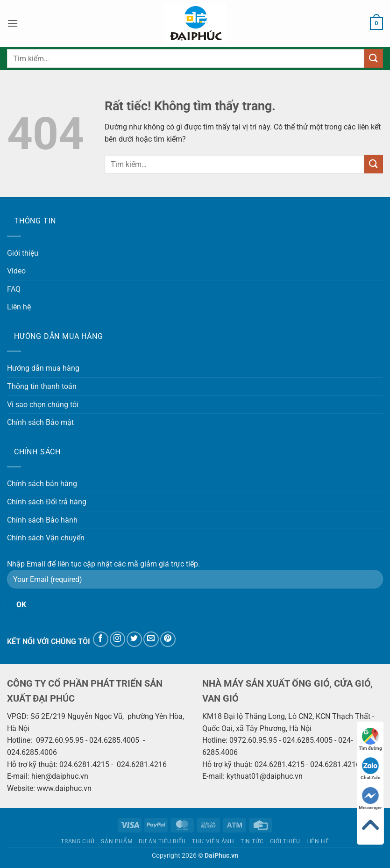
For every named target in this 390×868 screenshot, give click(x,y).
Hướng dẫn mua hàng (43, 368)
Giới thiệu (23, 253)
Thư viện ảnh (213, 841)
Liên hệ (19, 307)
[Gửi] (374, 58)
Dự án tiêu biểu (162, 841)
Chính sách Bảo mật (40, 422)
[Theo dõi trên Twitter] (134, 639)
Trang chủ (78, 841)
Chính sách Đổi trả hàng (47, 502)
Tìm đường (370, 739)
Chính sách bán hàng (42, 484)
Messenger (370, 799)
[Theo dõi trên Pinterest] (168, 639)
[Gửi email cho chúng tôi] (151, 639)
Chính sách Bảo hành (42, 520)
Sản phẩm (117, 841)
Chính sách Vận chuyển (46, 538)
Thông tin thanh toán (42, 386)
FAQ (14, 289)
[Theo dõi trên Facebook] (101, 639)
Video (16, 271)
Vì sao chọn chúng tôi (43, 405)
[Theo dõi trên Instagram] (117, 639)
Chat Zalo (371, 769)
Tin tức (252, 841)
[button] (13, 23)
